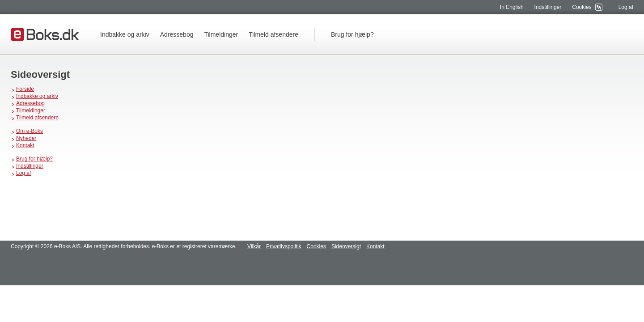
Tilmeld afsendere (273, 34)
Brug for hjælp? (352, 34)
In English (512, 7)
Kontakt (25, 145)
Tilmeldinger (221, 34)
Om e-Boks (30, 131)
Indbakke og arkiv (125, 34)
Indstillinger (548, 7)
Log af (626, 7)
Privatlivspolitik (284, 246)
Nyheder (26, 138)
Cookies (582, 7)
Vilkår (254, 246)
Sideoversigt (346, 246)
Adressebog (177, 34)
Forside (25, 89)
